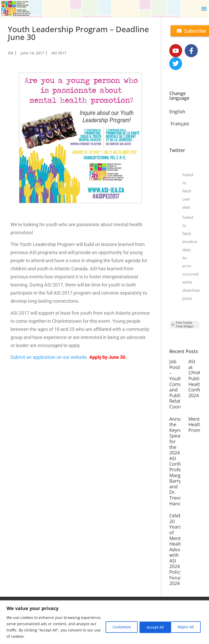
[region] (104, 622)
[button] (204, 9)
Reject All (152, 627)
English (177, 112)
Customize (118, 627)
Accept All (186, 627)
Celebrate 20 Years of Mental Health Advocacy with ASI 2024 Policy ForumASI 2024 (180, 550)
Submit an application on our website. (49, 357)
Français (180, 124)
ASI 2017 (59, 53)
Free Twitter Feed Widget (182, 325)
